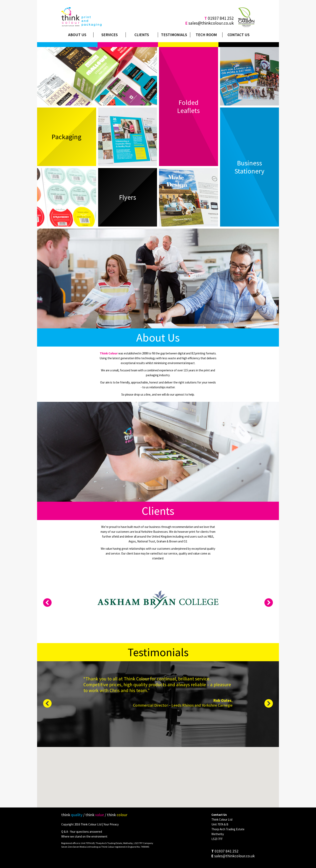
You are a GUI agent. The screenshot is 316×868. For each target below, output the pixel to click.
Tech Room (206, 35)
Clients (142, 35)
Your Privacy (111, 824)
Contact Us (239, 35)
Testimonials (174, 35)
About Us (77, 35)
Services (110, 35)
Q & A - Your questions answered (82, 832)
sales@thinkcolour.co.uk (211, 23)
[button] (158, 779)
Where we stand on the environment (84, 836)
